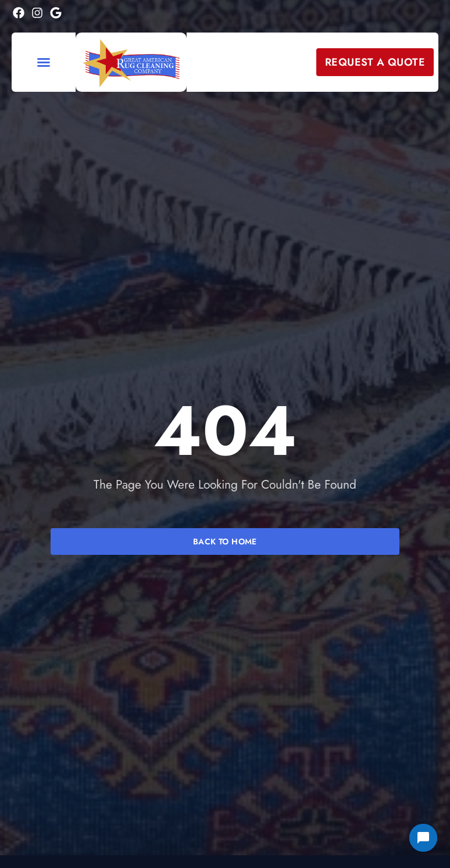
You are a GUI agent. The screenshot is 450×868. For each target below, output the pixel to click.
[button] (44, 62)
